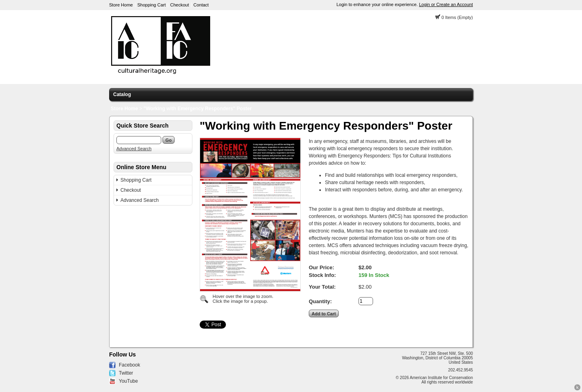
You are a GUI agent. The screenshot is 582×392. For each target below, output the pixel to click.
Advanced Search (134, 149)
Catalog (122, 94)
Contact (201, 5)
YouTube (128, 381)
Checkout (179, 5)
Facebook (130, 365)
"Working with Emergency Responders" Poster (198, 109)
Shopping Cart (152, 5)
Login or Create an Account (446, 4)
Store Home (121, 5)
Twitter (126, 373)
